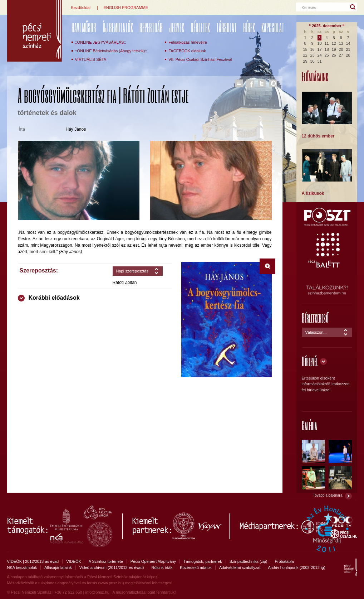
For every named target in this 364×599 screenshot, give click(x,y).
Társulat (227, 27)
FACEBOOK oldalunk (187, 51)
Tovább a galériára (328, 495)
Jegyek (177, 27)
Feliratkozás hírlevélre (188, 42)
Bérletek (200, 27)
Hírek (249, 27)
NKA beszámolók (22, 567)
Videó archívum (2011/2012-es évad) (112, 567)
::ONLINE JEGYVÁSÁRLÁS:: (101, 42)
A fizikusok (313, 193)
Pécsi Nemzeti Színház (35, 31)
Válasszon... (316, 332)
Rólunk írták (162, 567)
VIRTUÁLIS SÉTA (91, 59)
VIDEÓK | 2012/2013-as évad (33, 561)
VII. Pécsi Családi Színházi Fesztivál (200, 59)
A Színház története (106, 561)
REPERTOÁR (151, 27)
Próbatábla (284, 561)
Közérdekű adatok (196, 567)
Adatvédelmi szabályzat (240, 567)
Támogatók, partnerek (203, 561)
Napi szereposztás (132, 271)
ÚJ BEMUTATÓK (118, 27)
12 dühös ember (318, 136)
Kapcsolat (273, 27)
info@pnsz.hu (97, 592)
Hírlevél (310, 361)
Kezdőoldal (81, 8)
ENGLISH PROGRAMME (126, 8)
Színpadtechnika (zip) (249, 561)
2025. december (327, 26)
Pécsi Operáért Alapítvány (153, 561)
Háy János (76, 129)
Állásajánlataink (58, 567)
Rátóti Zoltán (125, 282)
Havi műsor (84, 27)
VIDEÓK (74, 561)
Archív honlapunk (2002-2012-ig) (296, 567)
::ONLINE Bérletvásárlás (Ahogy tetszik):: (111, 51)
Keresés (309, 8)
